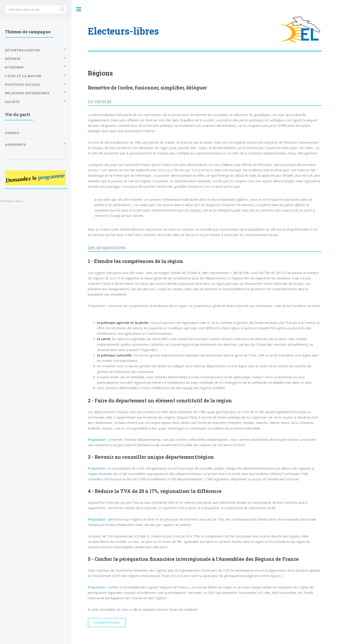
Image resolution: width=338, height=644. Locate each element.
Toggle (79, 9)
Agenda (12, 133)
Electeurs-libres (123, 31)
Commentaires (107, 623)
